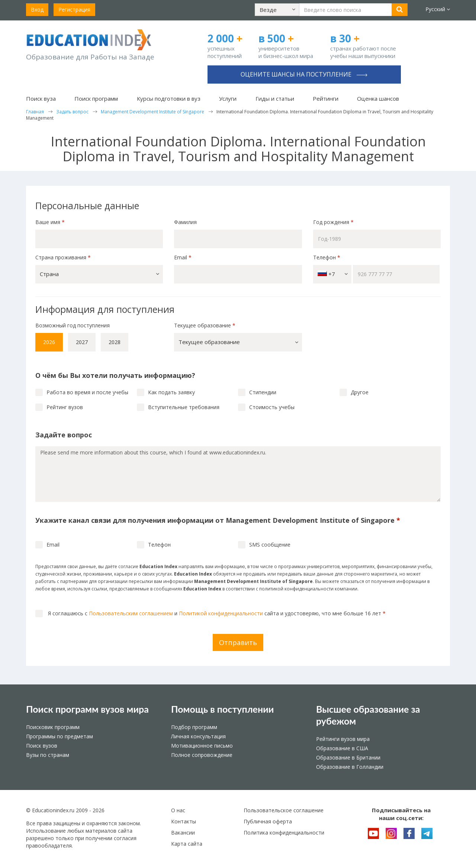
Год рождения (334, 222)
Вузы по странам (48, 755)
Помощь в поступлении (222, 709)
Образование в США (342, 748)
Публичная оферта (268, 821)
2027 (82, 342)
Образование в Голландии (350, 767)
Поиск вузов (42, 746)
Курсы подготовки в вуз (169, 98)
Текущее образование (205, 325)
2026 (49, 342)
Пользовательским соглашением (131, 613)
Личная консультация (198, 736)
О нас (178, 810)
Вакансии (183, 833)
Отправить (238, 642)
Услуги (228, 98)
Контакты (184, 821)
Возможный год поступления (73, 325)
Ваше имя (50, 222)
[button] (277, 10)
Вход (37, 9)
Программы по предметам (59, 736)
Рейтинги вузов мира (343, 739)
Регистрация (74, 9)
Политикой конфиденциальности (221, 613)
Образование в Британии (348, 757)
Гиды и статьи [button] (275, 98)
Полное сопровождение (202, 755)
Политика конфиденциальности (284, 833)
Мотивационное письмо (202, 746)
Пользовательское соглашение (284, 810)
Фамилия (185, 222)
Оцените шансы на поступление (304, 74)
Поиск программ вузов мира (87, 709)
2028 (115, 342)
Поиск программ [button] (96, 98)
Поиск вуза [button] (41, 98)
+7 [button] (333, 274)
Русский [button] (438, 9)
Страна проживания (63, 257)
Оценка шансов (378, 98)
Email (183, 257)
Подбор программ (194, 727)
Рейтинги (326, 98)
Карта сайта (187, 844)
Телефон (327, 257)
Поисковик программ (53, 727)
